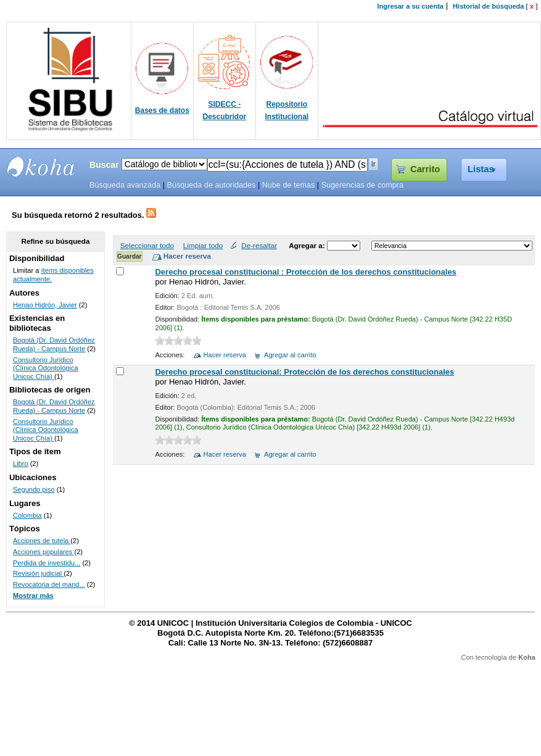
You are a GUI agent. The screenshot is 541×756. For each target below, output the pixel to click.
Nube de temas (289, 185)
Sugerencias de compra (362, 185)
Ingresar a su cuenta (411, 6)
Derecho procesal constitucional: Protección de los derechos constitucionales (304, 372)
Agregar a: (308, 245)
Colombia (27, 515)
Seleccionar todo (147, 245)
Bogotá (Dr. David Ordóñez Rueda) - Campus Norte (54, 344)
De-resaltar (259, 245)
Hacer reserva (225, 355)
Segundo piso (34, 489)
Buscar (104, 165)
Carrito (425, 169)
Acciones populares (43, 552)
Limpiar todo (203, 245)
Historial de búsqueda (488, 6)
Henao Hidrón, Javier (45, 305)
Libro (21, 463)
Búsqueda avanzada (125, 185)
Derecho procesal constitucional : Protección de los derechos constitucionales (305, 272)
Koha (527, 657)
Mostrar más (33, 596)
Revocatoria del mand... (49, 584)
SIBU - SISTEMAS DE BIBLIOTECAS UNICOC (41, 167)
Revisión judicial (38, 573)
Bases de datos (162, 110)
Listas (481, 169)
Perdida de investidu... (47, 563)
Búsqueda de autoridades (211, 185)
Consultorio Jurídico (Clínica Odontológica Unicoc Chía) (46, 368)
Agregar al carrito (290, 355)
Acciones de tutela (42, 541)
